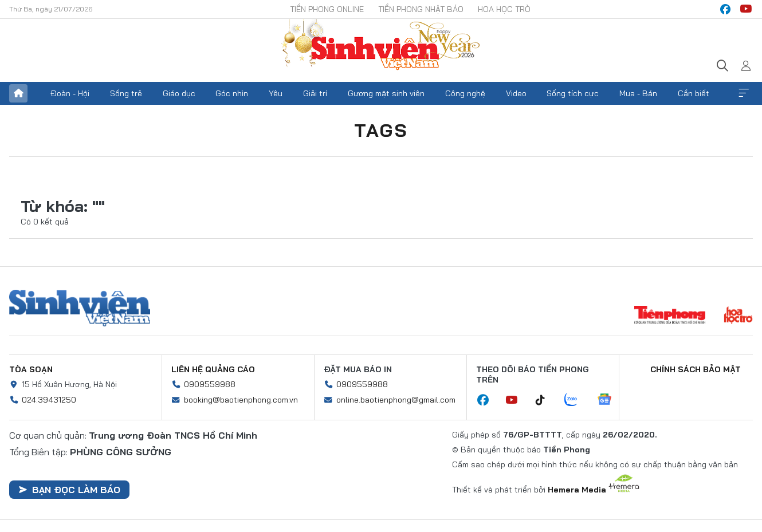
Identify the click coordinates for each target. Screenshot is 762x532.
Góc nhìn (232, 93)
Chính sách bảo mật (696, 369)
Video (516, 93)
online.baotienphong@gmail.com (396, 400)
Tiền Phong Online (327, 9)
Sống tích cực (573, 93)
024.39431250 (49, 400)
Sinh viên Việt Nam (80, 308)
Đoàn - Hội (70, 93)
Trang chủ (18, 93)
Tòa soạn (31, 369)
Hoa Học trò (504, 9)
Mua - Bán (638, 93)
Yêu (276, 93)
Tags (381, 130)
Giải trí (315, 93)
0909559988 (210, 384)
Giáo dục (179, 93)
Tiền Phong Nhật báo (421, 9)
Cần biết (694, 93)
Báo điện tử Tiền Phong (381, 46)
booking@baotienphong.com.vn (241, 400)
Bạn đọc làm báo (69, 490)
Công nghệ (465, 93)
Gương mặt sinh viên (386, 93)
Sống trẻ (126, 93)
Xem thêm (744, 93)
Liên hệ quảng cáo (213, 369)
